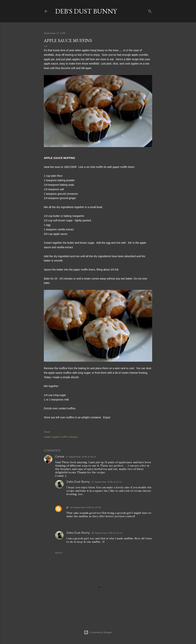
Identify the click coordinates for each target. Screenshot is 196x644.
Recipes (73, 437)
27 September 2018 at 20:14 (107, 482)
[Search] (150, 10)
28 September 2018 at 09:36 (86, 507)
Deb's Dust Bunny (86, 11)
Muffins (64, 437)
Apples (55, 437)
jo (68, 507)
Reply (59, 553)
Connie (60, 457)
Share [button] (47, 432)
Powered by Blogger (98, 632)
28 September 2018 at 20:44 (107, 533)
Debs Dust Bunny (78, 482)
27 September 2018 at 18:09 (81, 457)
